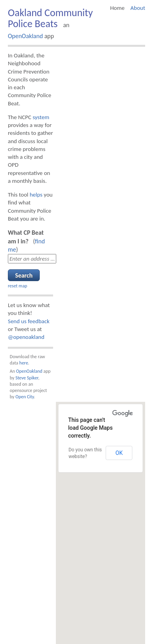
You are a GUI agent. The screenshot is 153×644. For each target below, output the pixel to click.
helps (36, 195)
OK (119, 453)
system (41, 117)
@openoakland (26, 337)
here (24, 363)
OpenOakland (25, 36)
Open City (25, 397)
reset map (18, 286)
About (138, 8)
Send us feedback (29, 321)
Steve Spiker (27, 378)
